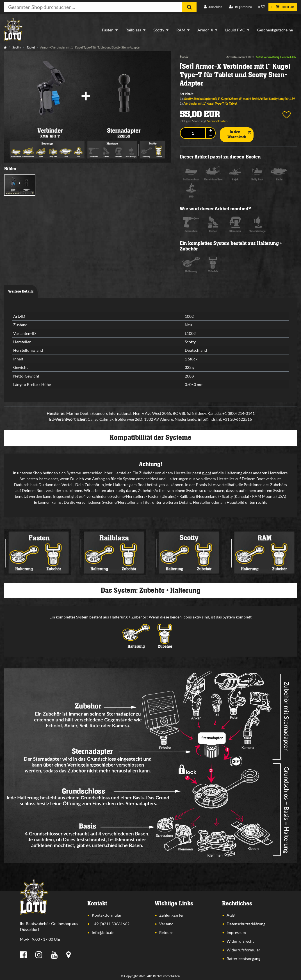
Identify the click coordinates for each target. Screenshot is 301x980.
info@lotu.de (103, 932)
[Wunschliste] (262, 7)
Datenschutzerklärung (246, 924)
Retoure (166, 932)
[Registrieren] (240, 7)
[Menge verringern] (211, 136)
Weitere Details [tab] (21, 291)
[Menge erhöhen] (211, 131)
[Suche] (189, 7)
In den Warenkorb (239, 135)
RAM (181, 30)
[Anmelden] (213, 7)
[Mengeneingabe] (193, 133)
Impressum (236, 932)
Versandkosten (217, 121)
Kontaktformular (107, 915)
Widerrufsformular (243, 950)
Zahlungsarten (172, 915)
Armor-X (205, 30)
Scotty (159, 30)
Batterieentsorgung (243, 959)
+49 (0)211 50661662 (111, 924)
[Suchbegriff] (93, 7)
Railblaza (133, 30)
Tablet (31, 47)
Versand (166, 924)
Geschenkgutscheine (275, 30)
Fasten (108, 30)
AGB (231, 915)
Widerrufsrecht (240, 941)
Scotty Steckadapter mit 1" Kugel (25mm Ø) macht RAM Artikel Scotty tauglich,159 (240, 99)
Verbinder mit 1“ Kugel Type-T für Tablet (211, 103)
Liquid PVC (235, 30)
